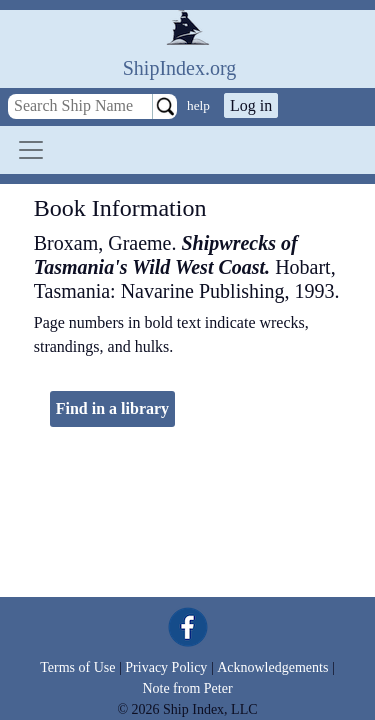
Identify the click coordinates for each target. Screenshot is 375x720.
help (198, 105)
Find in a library (112, 408)
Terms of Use (77, 667)
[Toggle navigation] (31, 150)
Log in (251, 105)
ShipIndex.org (180, 68)
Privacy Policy (166, 667)
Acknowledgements (272, 667)
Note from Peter (187, 688)
